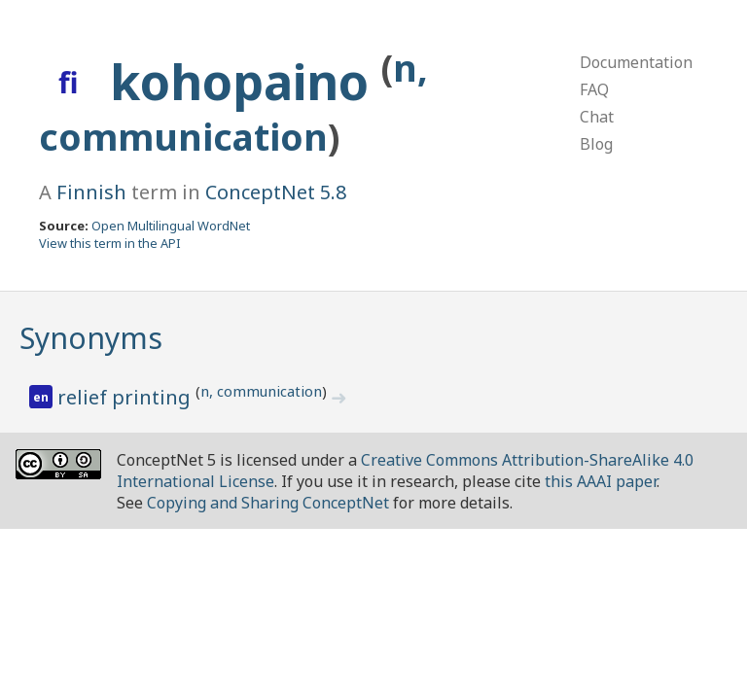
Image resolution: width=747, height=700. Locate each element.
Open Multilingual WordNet (171, 226)
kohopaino (246, 82)
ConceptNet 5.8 (276, 192)
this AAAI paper (601, 481)
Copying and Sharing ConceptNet (268, 503)
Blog (596, 144)
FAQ (594, 89)
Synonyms (91, 338)
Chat (597, 117)
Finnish (91, 192)
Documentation (636, 62)
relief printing (126, 397)
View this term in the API (110, 243)
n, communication (261, 391)
